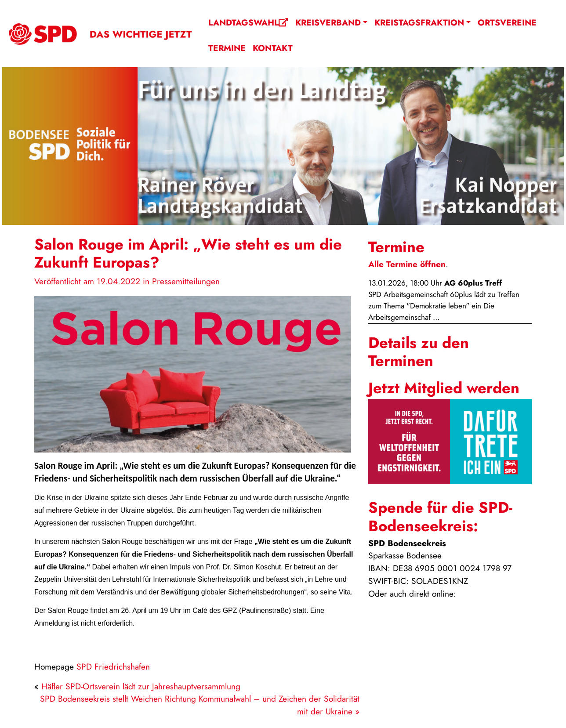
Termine (227, 48)
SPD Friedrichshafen (113, 666)
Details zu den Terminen (419, 352)
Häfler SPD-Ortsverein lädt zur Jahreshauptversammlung (141, 686)
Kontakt (273, 48)
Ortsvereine (507, 22)
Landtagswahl (248, 22)
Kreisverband (328, 22)
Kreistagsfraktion (419, 22)
